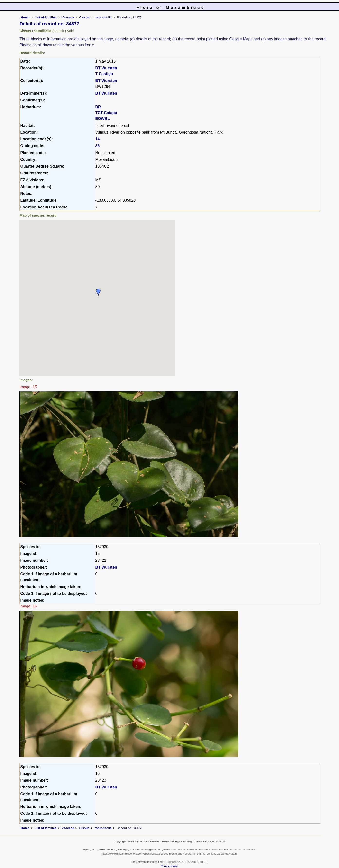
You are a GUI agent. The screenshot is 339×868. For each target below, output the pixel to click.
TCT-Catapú (106, 113)
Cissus (84, 17)
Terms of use (169, 866)
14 (98, 139)
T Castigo (104, 74)
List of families (46, 17)
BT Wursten (106, 68)
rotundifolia (103, 17)
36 (98, 146)
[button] (98, 292)
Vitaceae (68, 17)
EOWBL (103, 119)
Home (25, 17)
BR (98, 107)
